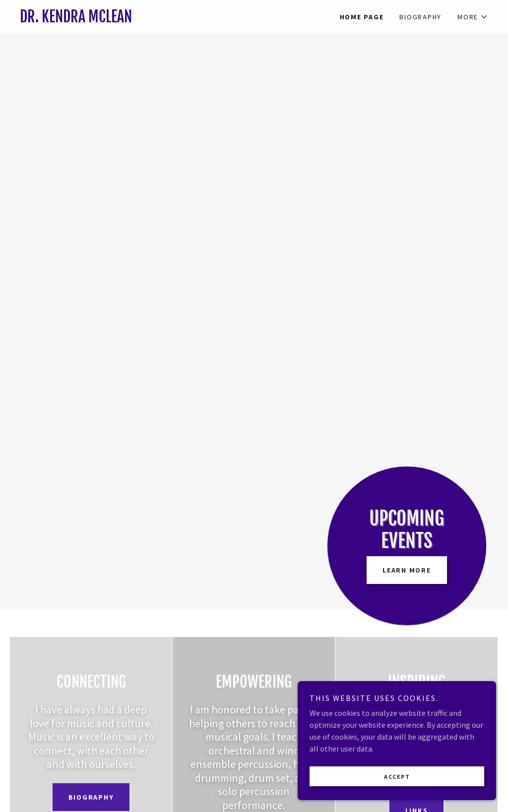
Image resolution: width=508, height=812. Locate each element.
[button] (473, 17)
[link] (137, 19)
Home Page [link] (362, 17)
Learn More (407, 570)
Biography (91, 797)
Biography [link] (420, 17)
